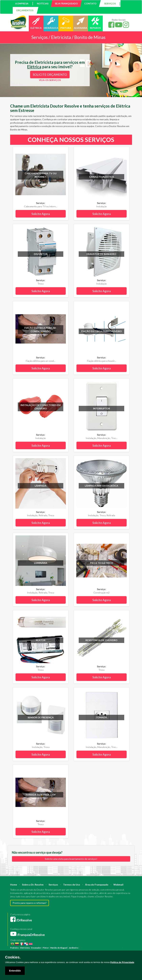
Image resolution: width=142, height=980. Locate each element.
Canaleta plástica (102, 177)
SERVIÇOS (110, 3)
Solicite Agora (41, 214)
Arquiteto (112, 948)
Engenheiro (122, 948)
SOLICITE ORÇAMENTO (50, 75)
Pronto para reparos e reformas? (30, 903)
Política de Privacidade (122, 962)
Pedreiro (14, 948)
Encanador (36, 948)
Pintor (46, 948)
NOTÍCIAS (43, 3)
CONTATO (90, 3)
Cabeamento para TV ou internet (41, 175)
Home (14, 885)
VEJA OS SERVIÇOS (50, 80)
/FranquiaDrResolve (28, 935)
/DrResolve (21, 920)
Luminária (41, 563)
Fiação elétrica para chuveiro (102, 331)
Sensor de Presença (41, 717)
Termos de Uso (72, 885)
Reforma (91, 948)
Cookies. (13, 957)
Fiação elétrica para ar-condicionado (41, 330)
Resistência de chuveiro (101, 640)
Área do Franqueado (97, 885)
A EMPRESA (22, 3)
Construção (101, 948)
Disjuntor (41, 254)
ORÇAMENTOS (25, 10)
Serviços (53, 885)
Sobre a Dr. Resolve (33, 885)
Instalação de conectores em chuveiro (41, 407)
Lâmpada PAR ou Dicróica (101, 486)
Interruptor (102, 408)
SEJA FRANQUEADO (66, 3)
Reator (41, 640)
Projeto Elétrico (102, 563)
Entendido (15, 971)
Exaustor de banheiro (101, 254)
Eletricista (25, 948)
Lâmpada (41, 486)
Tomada (101, 717)
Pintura (83, 948)
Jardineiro (73, 948)
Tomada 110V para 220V (41, 795)
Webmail (118, 885)
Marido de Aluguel (59, 948)
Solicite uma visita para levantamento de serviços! (71, 859)
